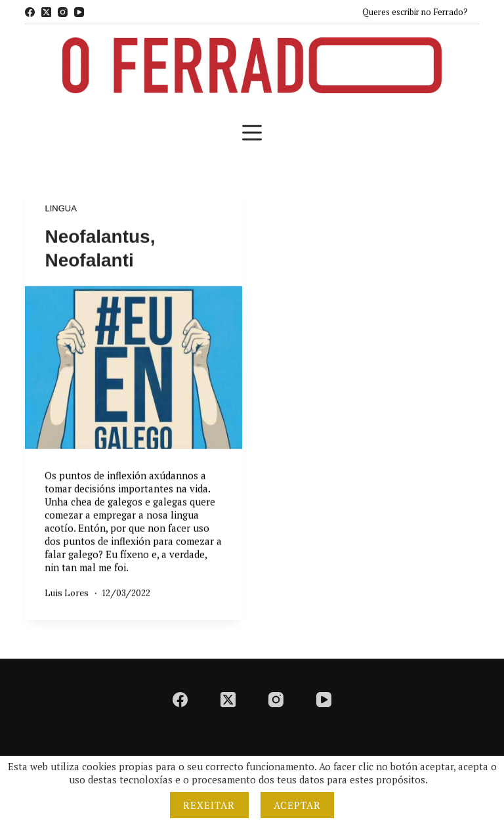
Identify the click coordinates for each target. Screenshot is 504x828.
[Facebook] (30, 12)
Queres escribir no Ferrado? (415, 12)
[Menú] (252, 133)
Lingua (60, 209)
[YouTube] (79, 12)
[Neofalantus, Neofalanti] (134, 368)
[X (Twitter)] (46, 12)
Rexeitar (209, 805)
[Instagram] (63, 12)
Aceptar (298, 805)
